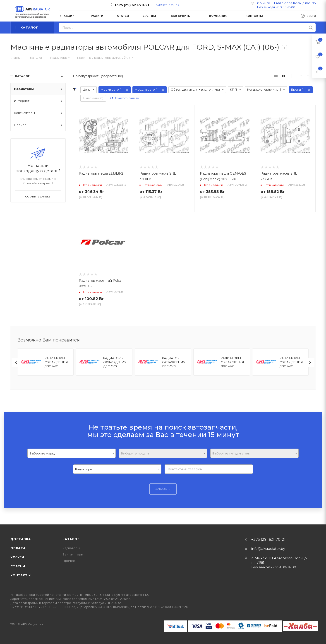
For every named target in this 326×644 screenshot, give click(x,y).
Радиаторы (71, 548)
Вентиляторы (73, 554)
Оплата (18, 548)
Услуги (17, 557)
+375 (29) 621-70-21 (132, 5)
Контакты (20, 575)
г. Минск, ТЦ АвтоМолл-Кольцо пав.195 (286, 3)
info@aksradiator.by (268, 549)
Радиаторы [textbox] (84, 469)
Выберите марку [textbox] (42, 453)
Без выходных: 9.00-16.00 (276, 7)
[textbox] (163, 453)
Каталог (71, 539)
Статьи (18, 566)
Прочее (69, 561)
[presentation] (16, 362)
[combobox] (72, 453)
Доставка (20, 539)
